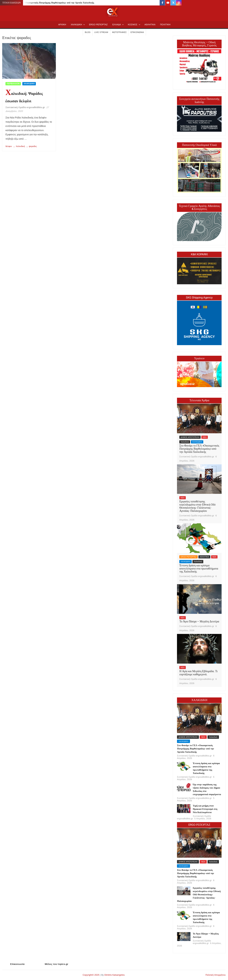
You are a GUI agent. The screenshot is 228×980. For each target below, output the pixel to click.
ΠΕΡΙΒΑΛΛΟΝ (13, 84)
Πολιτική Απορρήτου (216, 975)
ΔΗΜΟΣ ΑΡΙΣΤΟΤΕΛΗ (190, 437)
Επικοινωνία (137, 32)
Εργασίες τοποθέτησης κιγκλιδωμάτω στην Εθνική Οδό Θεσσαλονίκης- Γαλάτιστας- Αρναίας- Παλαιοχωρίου (197, 506)
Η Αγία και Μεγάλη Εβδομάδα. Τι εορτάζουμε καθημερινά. (198, 673)
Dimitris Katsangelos (114, 975)
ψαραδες (33, 146)
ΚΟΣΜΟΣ (133, 24)
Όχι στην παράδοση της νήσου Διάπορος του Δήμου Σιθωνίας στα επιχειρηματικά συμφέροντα (207, 789)
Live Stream (101, 32)
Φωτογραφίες (119, 32)
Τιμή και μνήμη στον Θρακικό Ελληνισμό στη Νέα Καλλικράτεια (205, 809)
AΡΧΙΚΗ (62, 24)
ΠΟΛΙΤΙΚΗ (165, 24)
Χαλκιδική (20, 146)
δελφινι (9, 146)
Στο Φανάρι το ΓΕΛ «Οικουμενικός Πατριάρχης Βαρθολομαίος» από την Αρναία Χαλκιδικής (49, 3)
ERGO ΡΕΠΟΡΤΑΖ (98, 24)
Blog (88, 32)
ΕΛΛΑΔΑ (117, 24)
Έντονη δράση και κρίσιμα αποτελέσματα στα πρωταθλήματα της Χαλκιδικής (199, 569)
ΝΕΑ (205, 437)
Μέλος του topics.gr (56, 964)
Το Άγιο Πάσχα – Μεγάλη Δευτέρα (199, 622)
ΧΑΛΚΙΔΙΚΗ (76, 24)
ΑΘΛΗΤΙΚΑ (150, 24)
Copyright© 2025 (91, 975)
